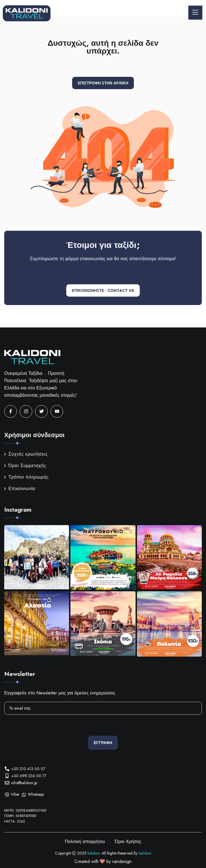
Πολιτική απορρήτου (85, 842)
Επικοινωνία (20, 489)
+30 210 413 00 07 (28, 769)
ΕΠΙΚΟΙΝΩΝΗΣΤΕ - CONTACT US (103, 290)
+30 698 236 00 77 (29, 776)
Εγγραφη (103, 743)
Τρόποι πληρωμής (26, 477)
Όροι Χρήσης (128, 842)
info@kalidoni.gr (24, 783)
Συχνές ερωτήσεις (26, 454)
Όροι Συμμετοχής (25, 466)
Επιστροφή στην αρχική (103, 83)
